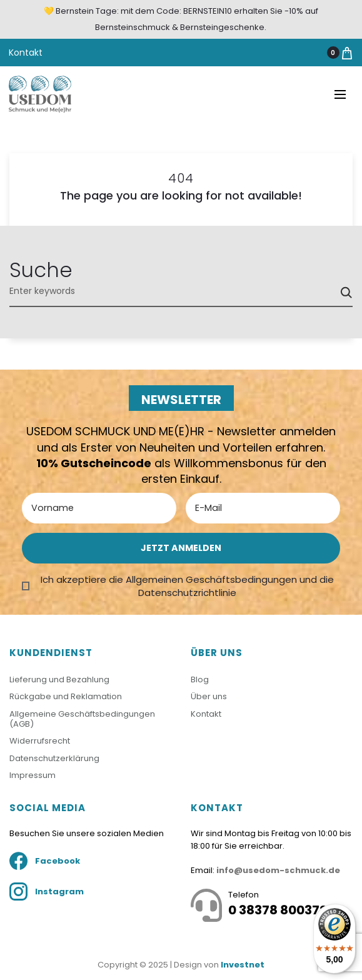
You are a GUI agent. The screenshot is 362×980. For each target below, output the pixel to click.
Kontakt (26, 53)
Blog (200, 679)
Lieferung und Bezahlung (59, 679)
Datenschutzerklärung (54, 758)
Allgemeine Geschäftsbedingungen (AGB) (82, 719)
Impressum (33, 775)
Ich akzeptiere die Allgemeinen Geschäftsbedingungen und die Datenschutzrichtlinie (187, 586)
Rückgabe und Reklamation (66, 696)
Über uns (209, 696)
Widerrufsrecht (40, 741)
